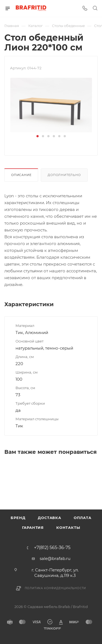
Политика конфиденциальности (55, 588)
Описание (21, 175)
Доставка (49, 518)
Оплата (83, 518)
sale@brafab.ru (55, 558)
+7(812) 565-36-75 (52, 548)
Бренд (18, 518)
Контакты (68, 527)
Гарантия (33, 527)
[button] (38, 136)
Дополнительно (64, 175)
